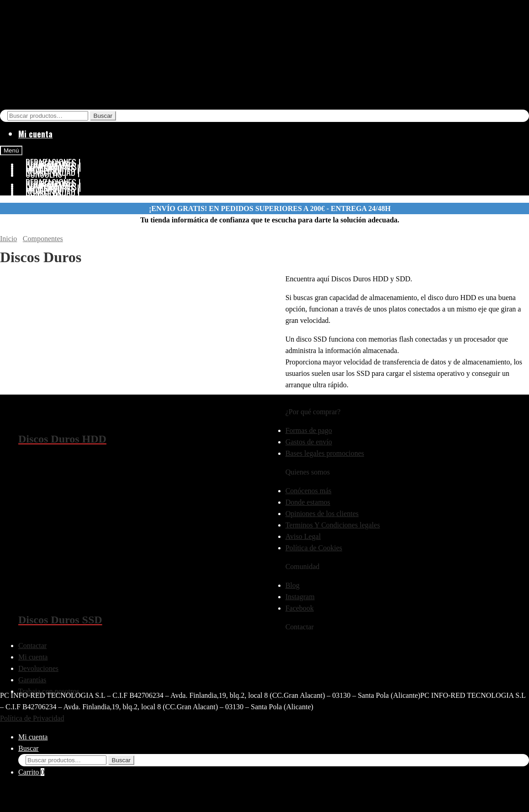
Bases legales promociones (325, 453)
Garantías (32, 680)
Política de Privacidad (32, 718)
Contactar (32, 646)
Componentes (43, 239)
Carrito (31, 772)
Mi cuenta (35, 134)
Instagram (300, 597)
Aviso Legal (303, 536)
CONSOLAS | (46, 194)
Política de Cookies (314, 548)
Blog (293, 585)
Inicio (8, 239)
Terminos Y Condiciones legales (333, 525)
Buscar (103, 116)
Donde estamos (308, 502)
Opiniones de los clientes (322, 514)
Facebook (300, 608)
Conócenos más (309, 491)
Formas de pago (309, 430)
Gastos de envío (309, 442)
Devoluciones (38, 668)
